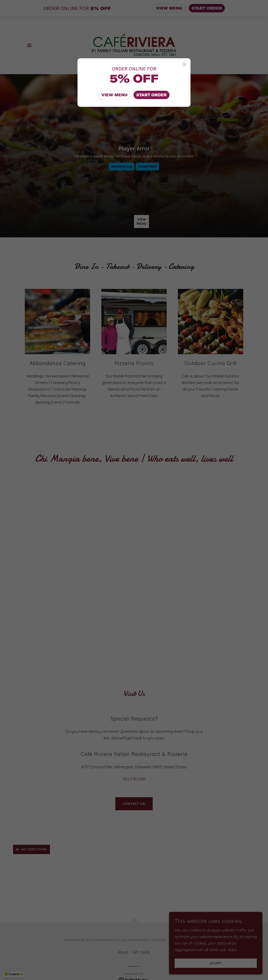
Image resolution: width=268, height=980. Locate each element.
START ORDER (152, 95)
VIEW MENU (114, 95)
